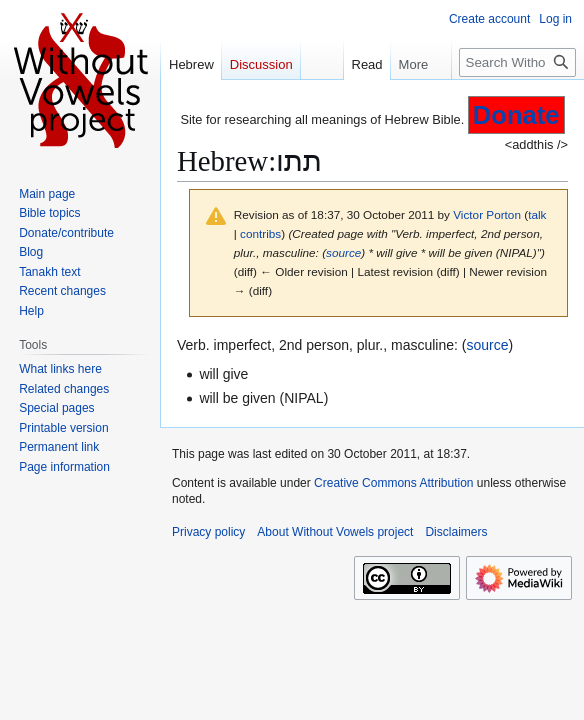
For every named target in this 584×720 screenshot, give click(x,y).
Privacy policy (208, 532)
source (343, 252)
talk (537, 214)
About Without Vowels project (335, 532)
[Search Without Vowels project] (517, 62)
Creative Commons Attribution (393, 483)
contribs (260, 233)
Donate (516, 115)
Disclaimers (456, 532)
